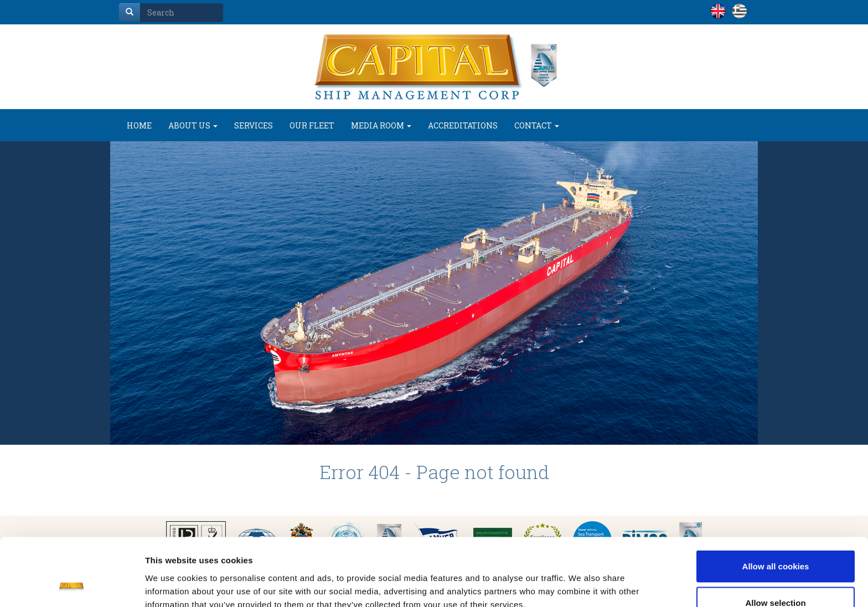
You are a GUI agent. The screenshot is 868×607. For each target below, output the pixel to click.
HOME (139, 125)
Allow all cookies (776, 505)
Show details (581, 578)
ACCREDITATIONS (463, 125)
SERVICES (254, 125)
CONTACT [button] (537, 125)
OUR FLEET (312, 125)
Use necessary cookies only (776, 577)
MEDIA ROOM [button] (381, 125)
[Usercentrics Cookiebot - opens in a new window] (72, 585)
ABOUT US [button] (193, 125)
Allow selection (775, 541)
